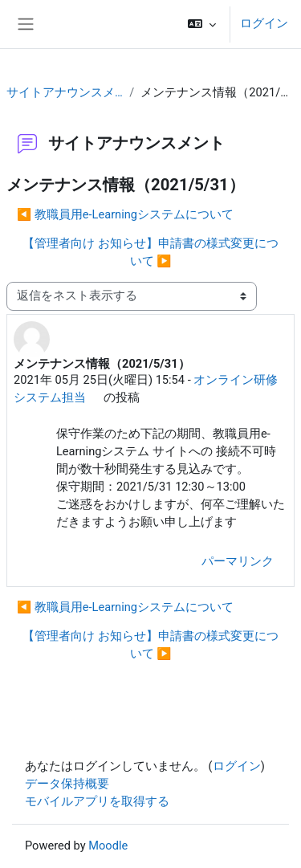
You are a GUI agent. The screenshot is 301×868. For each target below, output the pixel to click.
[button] (202, 24)
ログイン (264, 23)
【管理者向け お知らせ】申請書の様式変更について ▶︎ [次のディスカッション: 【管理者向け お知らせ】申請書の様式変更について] (150, 252)
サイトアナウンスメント (65, 92)
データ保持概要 (67, 784)
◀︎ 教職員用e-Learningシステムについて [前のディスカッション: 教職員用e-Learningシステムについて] (125, 214)
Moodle (108, 846)
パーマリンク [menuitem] (238, 561)
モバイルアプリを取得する (97, 801)
